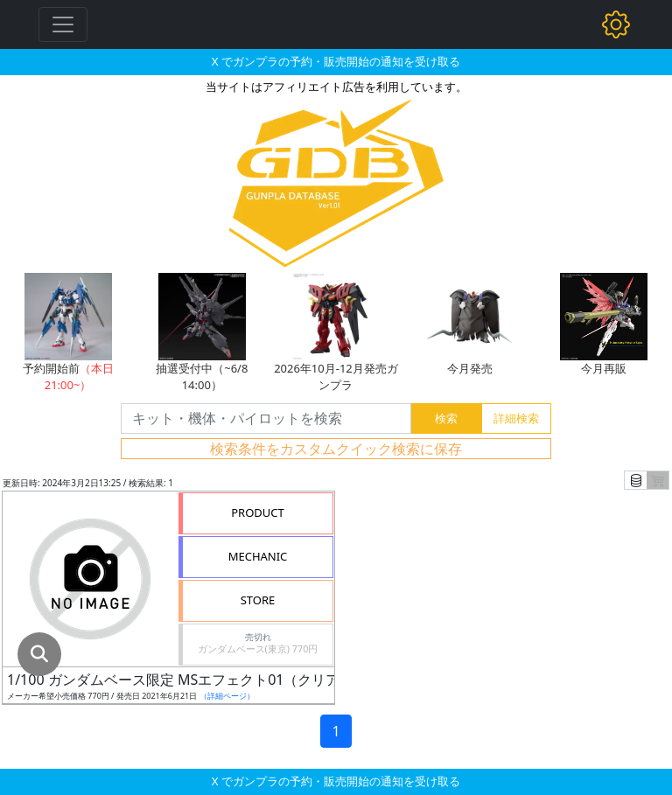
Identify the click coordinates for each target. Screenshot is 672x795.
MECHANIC (258, 556)
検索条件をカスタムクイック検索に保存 (336, 449)
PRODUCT (258, 513)
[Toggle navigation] (63, 24)
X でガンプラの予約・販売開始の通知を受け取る (336, 61)
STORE (258, 600)
